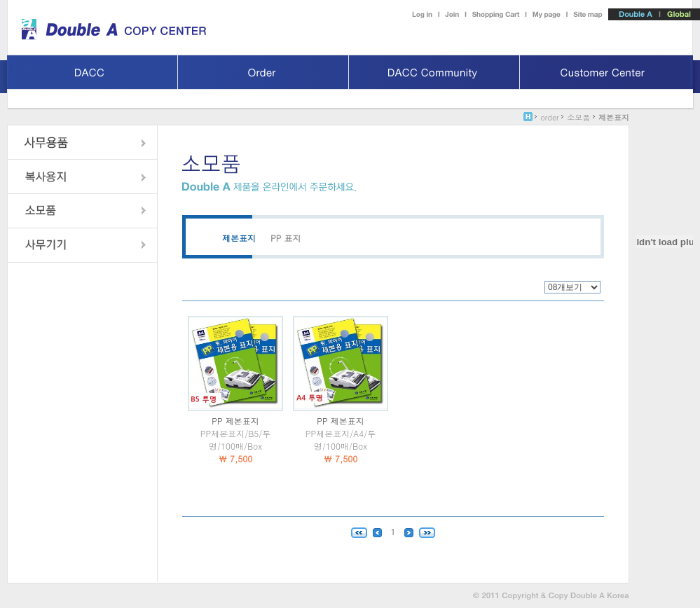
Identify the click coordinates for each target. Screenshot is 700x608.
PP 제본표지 (235, 421)
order (549, 117)
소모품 (578, 117)
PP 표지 (286, 238)
